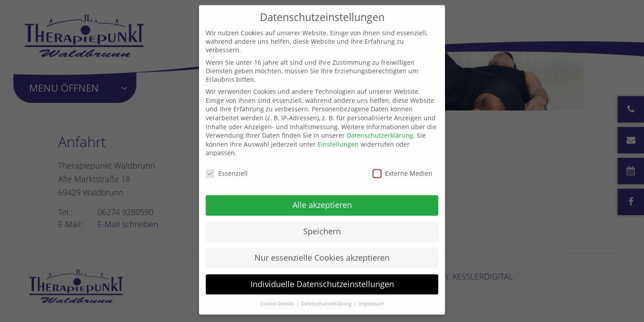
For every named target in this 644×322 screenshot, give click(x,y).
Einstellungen (338, 137)
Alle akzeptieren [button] (322, 197)
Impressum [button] (371, 296)
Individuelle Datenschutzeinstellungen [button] (322, 276)
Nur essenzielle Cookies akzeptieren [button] (322, 250)
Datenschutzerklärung (380, 128)
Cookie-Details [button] (278, 296)
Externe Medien (402, 166)
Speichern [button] (322, 224)
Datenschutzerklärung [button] (327, 296)
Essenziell (227, 166)
